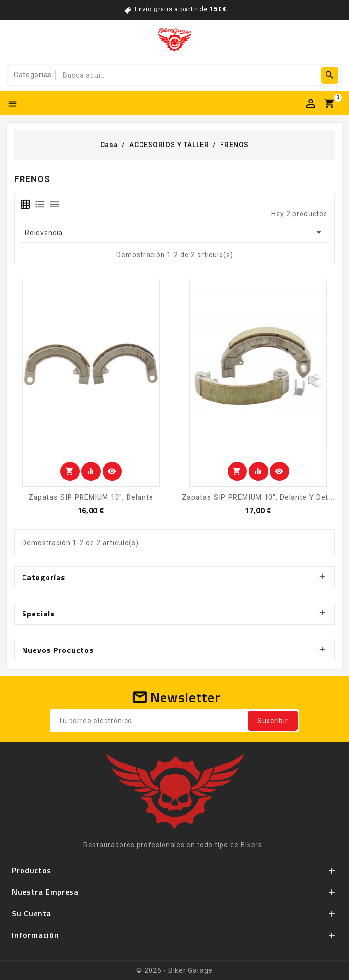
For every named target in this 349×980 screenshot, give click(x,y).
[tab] (25, 204)
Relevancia (175, 232)
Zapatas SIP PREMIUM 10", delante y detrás (261, 497)
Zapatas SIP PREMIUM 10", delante (91, 497)
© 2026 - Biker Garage (174, 970)
